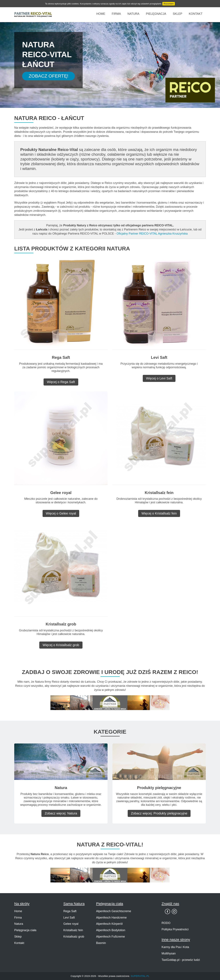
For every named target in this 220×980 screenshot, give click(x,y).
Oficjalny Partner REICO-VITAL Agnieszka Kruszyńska (152, 234)
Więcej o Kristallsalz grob (61, 645)
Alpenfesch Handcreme (111, 918)
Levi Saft (69, 918)
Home (101, 14)
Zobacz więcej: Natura (61, 813)
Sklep (177, 14)
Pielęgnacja (156, 14)
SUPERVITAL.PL (140, 976)
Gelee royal (71, 924)
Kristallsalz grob (74, 937)
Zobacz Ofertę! (48, 76)
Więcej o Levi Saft (159, 378)
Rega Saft (70, 911)
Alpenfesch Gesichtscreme (114, 911)
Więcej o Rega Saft (61, 382)
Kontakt (196, 14)
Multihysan (169, 953)
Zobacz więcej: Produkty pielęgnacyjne (159, 813)
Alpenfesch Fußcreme (110, 937)
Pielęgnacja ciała (25, 930)
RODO (166, 923)
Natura (133, 14)
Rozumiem (169, 4)
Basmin (101, 943)
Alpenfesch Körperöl (109, 924)
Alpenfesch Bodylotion (111, 930)
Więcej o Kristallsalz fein (159, 513)
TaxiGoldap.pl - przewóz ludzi (181, 960)
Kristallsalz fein (73, 930)
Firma (116, 14)
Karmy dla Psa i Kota (175, 947)
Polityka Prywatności (175, 929)
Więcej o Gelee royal (61, 513)
